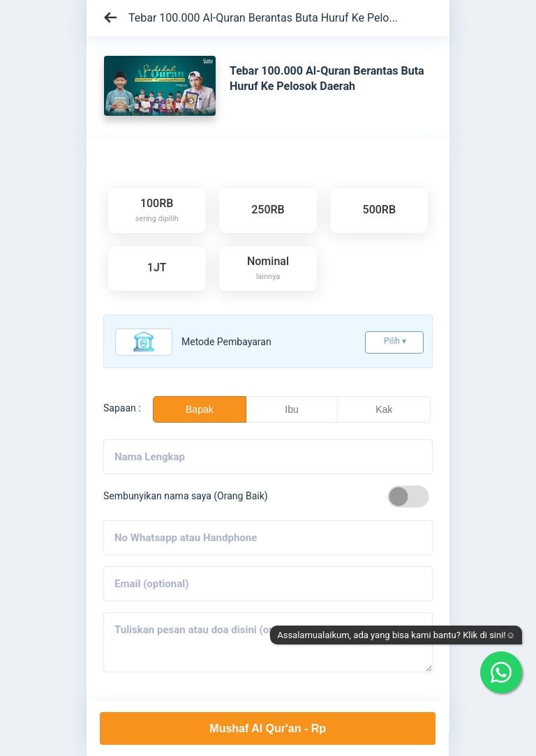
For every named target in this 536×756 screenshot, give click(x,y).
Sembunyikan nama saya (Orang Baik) (186, 496)
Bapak (200, 409)
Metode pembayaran (226, 342)
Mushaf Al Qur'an (268, 728)
